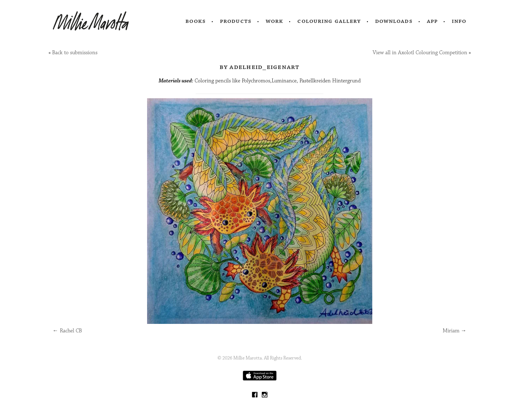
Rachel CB (67, 331)
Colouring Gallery (329, 21)
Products (236, 21)
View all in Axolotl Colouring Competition (420, 53)
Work (275, 21)
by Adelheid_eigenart (260, 67)
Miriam (455, 331)
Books (196, 21)
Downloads (394, 21)
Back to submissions (75, 53)
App (432, 21)
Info (459, 21)
